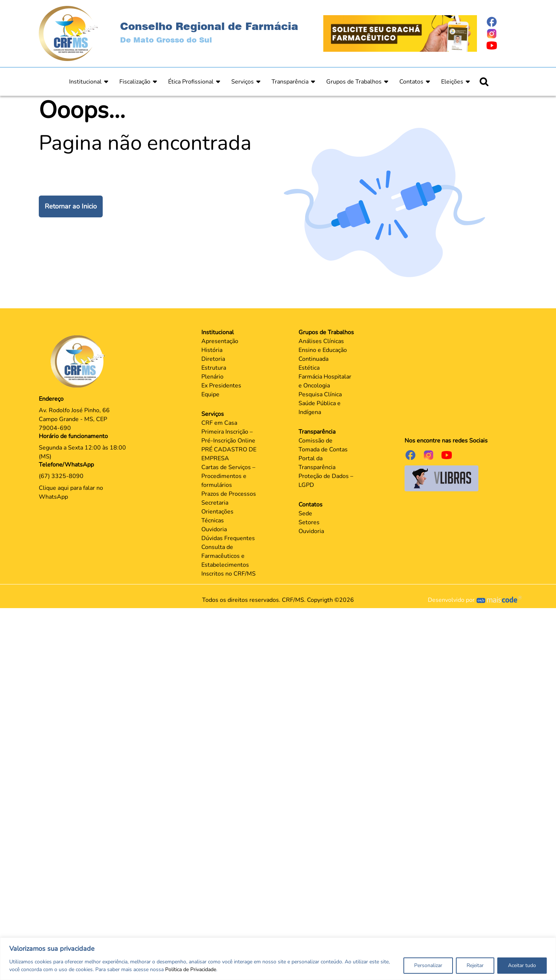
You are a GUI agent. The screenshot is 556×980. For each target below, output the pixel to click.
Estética (309, 368)
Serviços (243, 82)
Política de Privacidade (191, 969)
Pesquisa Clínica (320, 394)
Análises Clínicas (321, 341)
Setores (309, 522)
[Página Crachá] (400, 33)
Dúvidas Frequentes (228, 538)
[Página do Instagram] (502, 34)
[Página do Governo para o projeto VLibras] (441, 478)
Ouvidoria (214, 529)
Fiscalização (135, 82)
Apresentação (220, 341)
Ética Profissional (191, 82)
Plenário (212, 377)
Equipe (210, 394)
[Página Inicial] (69, 33)
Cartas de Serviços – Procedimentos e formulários (228, 476)
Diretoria (213, 359)
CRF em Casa (219, 423)
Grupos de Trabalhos (354, 82)
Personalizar (428, 965)
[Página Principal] (80, 361)
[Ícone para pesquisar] (484, 82)
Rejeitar (475, 965)
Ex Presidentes (221, 386)
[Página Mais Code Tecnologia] (499, 600)
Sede (305, 513)
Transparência (290, 82)
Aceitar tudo (522, 965)
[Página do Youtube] (502, 45)
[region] (278, 959)
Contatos (411, 82)
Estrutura (214, 368)
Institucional (85, 82)
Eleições (452, 82)
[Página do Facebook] (502, 22)
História (212, 350)
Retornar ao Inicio (71, 206)
